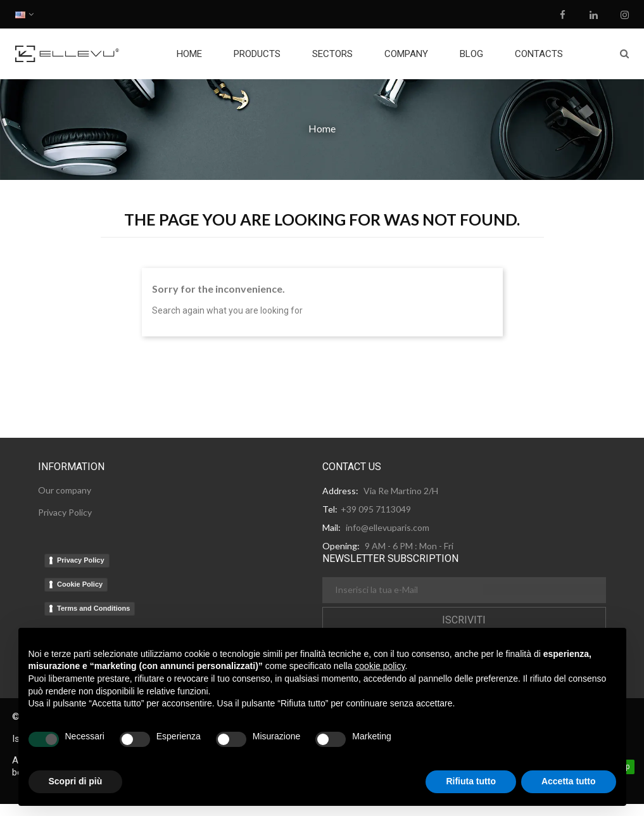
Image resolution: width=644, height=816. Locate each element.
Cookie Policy (80, 584)
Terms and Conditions (93, 608)
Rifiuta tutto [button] (471, 781)
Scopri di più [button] (76, 781)
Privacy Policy (81, 560)
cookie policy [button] (380, 666)
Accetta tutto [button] (569, 781)
